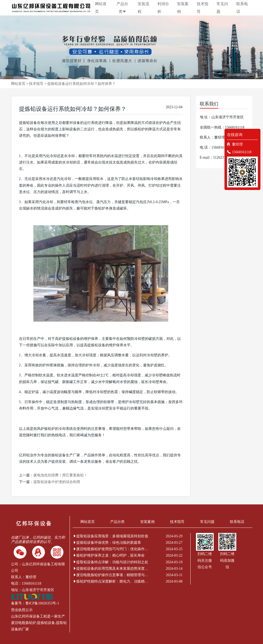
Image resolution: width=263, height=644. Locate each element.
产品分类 (122, 8)
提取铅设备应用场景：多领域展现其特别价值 (110, 536)
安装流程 (143, 8)
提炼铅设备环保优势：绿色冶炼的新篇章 (107, 543)
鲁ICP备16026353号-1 (42, 603)
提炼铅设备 (46, 623)
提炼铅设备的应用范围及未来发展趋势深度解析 (111, 569)
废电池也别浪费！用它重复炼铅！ (60, 475)
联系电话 (242, 8)
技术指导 (203, 8)
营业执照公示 (22, 610)
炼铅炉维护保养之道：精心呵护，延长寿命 (109, 555)
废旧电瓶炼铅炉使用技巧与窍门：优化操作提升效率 (111, 549)
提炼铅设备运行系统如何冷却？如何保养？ (81, 84)
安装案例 (183, 8)
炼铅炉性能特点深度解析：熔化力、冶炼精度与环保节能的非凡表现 (111, 581)
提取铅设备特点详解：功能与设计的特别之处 (110, 562)
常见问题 (222, 8)
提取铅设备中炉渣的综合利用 (57, 482)
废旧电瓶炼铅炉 (24, 623)
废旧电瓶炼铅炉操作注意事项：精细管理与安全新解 (111, 575)
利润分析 (163, 8)
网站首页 (101, 8)
